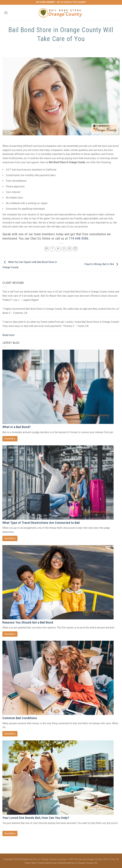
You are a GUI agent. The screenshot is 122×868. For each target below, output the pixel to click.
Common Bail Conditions (20, 718)
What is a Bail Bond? (17, 427)
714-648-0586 (79, 238)
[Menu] (6, 13)
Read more (8, 335)
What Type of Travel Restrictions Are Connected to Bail (41, 523)
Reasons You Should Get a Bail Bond (28, 622)
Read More (10, 439)
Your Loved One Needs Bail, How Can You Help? (36, 818)
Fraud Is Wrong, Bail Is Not (102, 264)
